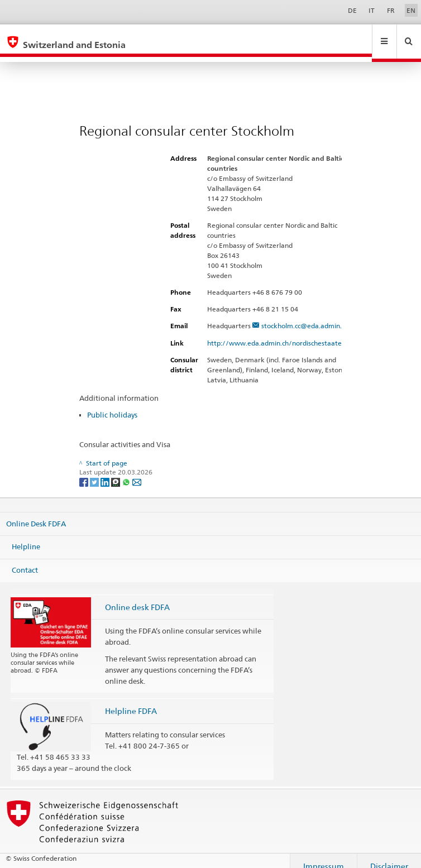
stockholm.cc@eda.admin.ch (305, 315)
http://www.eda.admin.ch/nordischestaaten (281, 332)
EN (411, 10)
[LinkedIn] (106, 471)
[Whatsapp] (127, 471)
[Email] (137, 471)
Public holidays (112, 404)
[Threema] (116, 471)
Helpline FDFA (131, 700)
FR (391, 10)
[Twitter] (95, 471)
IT (372, 10)
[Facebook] (85, 471)
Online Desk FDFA (36, 512)
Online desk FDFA (137, 596)
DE (352, 10)
